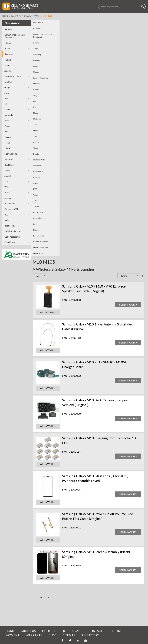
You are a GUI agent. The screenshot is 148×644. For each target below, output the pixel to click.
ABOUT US (28, 631)
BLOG (53, 635)
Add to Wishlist (19, 313)
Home (5, 16)
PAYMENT (12, 635)
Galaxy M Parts (32, 16)
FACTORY (49, 631)
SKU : (37, 301)
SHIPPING (116, 631)
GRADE (77, 631)
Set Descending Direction (114, 277)
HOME (10, 631)
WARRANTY (34, 635)
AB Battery (90, 635)
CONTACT (96, 631)
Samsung (16, 16)
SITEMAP (69, 635)
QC (64, 631)
